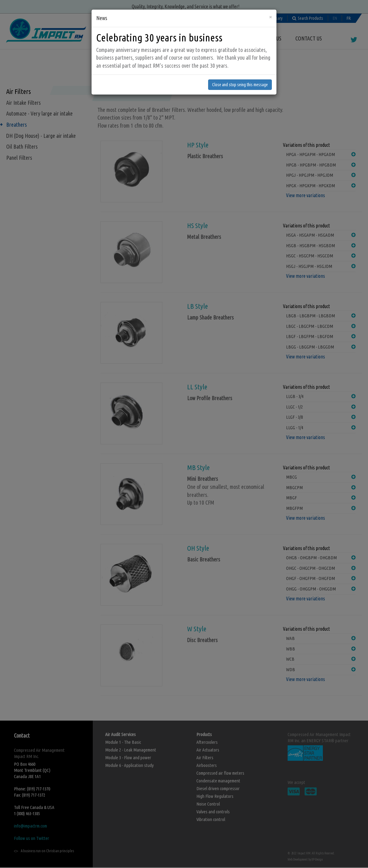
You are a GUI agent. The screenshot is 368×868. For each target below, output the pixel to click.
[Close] (270, 14)
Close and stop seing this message (240, 82)
